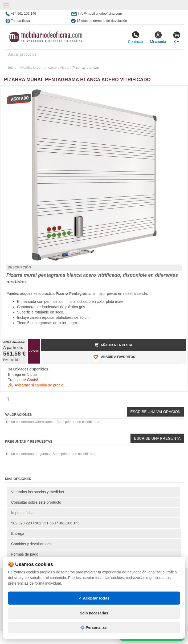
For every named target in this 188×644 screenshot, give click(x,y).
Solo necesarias (94, 613)
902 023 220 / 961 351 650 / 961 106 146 (45, 523)
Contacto (135, 37)
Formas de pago (25, 554)
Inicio (12, 68)
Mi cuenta (158, 37)
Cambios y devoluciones (31, 544)
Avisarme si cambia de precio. (36, 385)
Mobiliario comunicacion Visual (45, 68)
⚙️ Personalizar (94, 627)
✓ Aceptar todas (94, 598)
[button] (177, 92)
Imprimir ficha (22, 513)
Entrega (18, 533)
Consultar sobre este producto (36, 502)
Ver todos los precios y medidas (38, 492)
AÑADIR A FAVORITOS (113, 357)
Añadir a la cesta (113, 345)
